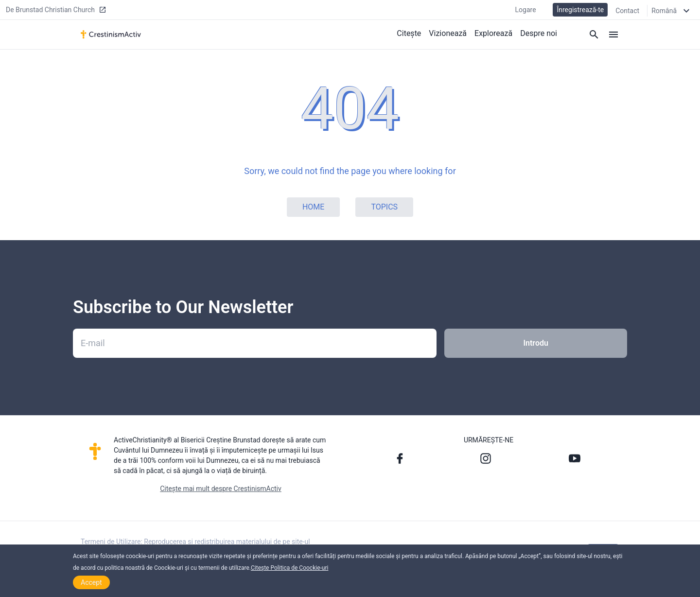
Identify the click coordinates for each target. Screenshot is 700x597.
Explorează (493, 33)
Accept (91, 582)
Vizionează (448, 33)
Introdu (535, 343)
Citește (409, 33)
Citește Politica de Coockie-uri (289, 568)
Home (313, 207)
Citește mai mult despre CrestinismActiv (221, 489)
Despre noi (539, 33)
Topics (384, 207)
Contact (627, 11)
